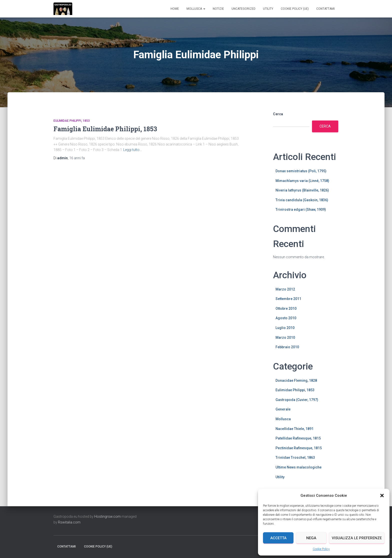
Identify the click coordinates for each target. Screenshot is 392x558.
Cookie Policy (321, 549)
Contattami (325, 9)
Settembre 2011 (288, 299)
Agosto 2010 (286, 318)
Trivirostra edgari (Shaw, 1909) (301, 209)
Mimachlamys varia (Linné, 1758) (302, 181)
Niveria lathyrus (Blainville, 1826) (302, 190)
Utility (268, 9)
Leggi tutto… (132, 150)
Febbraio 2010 (287, 347)
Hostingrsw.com (107, 516)
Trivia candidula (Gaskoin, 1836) (302, 200)
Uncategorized (243, 9)
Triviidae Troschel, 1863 (295, 457)
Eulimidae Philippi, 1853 (72, 121)
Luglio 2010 (285, 328)
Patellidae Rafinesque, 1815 (298, 438)
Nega (311, 538)
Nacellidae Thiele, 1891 (294, 429)
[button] (382, 495)
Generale (283, 409)
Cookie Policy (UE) (295, 9)
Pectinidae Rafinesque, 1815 (299, 448)
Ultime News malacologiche (298, 467)
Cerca (278, 114)
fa (77, 158)
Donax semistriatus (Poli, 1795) (301, 171)
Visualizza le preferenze (357, 538)
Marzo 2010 (285, 337)
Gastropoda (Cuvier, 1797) (297, 400)
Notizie (218, 9)
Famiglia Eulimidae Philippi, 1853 (105, 129)
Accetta (278, 538)
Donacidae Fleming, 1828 (296, 380)
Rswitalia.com (69, 522)
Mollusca (196, 9)
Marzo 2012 (285, 289)
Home (175, 9)
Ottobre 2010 (286, 308)
